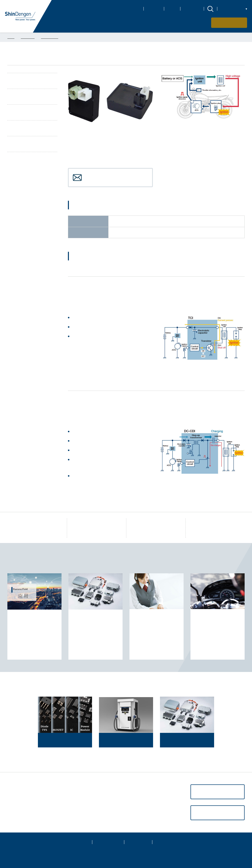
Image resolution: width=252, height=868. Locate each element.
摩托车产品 (50, 37)
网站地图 (78, 842)
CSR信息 (154, 9)
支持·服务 (16, 804)
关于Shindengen (127, 9)
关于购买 (15, 812)
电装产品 (28, 37)
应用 (11, 796)
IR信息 (172, 9)
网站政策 (138, 842)
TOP (11, 37)
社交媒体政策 (170, 842)
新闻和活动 (192, 9)
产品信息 (15, 788)
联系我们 (232, 23)
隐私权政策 (108, 842)
